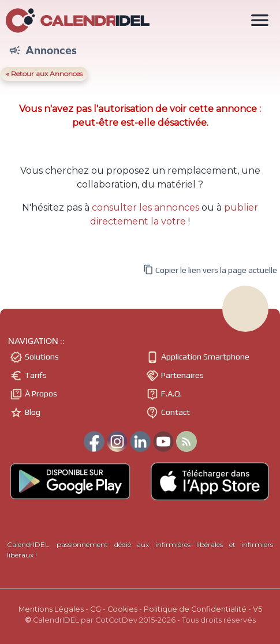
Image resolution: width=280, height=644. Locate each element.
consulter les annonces (145, 207)
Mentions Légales (51, 609)
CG (96, 609)
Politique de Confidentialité (195, 609)
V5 (257, 609)
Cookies (122, 609)
